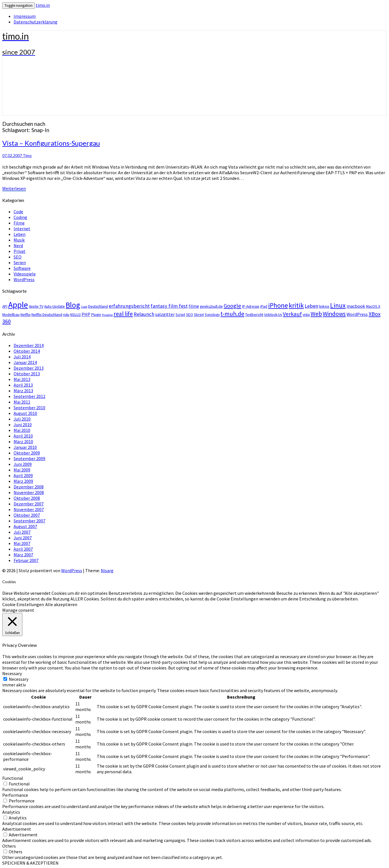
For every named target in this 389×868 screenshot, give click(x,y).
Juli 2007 (22, 532)
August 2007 (25, 526)
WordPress (24, 279)
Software (22, 268)
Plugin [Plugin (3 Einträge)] (96, 315)
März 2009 (23, 481)
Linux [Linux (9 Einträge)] (338, 305)
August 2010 (25, 413)
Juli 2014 (22, 357)
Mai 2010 (22, 430)
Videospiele (25, 274)
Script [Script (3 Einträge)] (180, 315)
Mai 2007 (22, 543)
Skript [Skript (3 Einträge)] (199, 315)
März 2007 (23, 555)
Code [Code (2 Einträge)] (84, 307)
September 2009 (29, 458)
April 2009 (23, 475)
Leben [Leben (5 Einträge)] (311, 306)
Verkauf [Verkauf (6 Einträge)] (292, 314)
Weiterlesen (14, 188)
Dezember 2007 (29, 504)
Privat (20, 251)
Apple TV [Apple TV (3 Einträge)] (36, 306)
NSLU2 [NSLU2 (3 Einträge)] (75, 315)
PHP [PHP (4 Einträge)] (86, 314)
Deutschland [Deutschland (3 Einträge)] (98, 306)
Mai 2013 (22, 379)
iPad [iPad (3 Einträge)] (264, 306)
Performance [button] (15, 795)
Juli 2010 (22, 419)
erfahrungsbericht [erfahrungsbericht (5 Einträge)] (129, 306)
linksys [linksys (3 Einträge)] (324, 306)
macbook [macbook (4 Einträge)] (356, 306)
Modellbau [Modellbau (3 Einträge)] (11, 315)
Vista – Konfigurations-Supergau (51, 143)
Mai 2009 (22, 470)
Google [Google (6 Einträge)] (232, 306)
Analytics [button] (11, 812)
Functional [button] (13, 778)
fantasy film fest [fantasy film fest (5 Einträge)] (169, 306)
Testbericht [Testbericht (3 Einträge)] (254, 315)
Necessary (19, 679)
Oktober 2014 (27, 351)
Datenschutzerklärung (36, 22)
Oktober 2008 (27, 498)
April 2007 (23, 549)
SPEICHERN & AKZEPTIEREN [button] (30, 863)
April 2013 (23, 385)
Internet (22, 229)
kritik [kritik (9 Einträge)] (296, 305)
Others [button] (9, 846)
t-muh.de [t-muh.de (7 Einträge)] (232, 314)
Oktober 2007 (27, 515)
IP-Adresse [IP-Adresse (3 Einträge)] (251, 306)
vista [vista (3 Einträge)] (306, 315)
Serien (20, 262)
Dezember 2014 (29, 345)
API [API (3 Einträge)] (5, 306)
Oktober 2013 (27, 374)
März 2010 (23, 441)
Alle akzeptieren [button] (61, 604)
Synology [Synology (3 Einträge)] (212, 315)
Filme (19, 223)
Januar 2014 (25, 362)
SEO (18, 257)
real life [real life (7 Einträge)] (123, 314)
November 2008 (29, 492)
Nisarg (107, 570)
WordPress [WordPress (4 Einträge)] (357, 314)
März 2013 (23, 391)
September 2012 (29, 396)
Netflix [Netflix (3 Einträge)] (25, 315)
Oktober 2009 (27, 453)
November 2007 (29, 509)
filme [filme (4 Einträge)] (194, 306)
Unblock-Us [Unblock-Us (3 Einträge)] (273, 315)
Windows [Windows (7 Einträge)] (334, 314)
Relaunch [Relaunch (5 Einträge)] (144, 314)
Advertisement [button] (17, 829)
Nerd (18, 245)
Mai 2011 (22, 402)
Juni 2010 (23, 425)
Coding (20, 217)
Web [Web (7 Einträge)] (316, 314)
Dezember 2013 (29, 368)
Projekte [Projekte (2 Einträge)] (107, 315)
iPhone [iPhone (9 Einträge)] (278, 305)
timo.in (43, 5)
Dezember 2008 (29, 487)
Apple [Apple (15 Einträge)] (18, 305)
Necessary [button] (12, 673)
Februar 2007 (26, 560)
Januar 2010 (25, 447)
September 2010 (29, 408)
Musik (19, 240)
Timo (27, 156)
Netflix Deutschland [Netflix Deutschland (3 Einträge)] (47, 315)
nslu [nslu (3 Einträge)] (66, 315)
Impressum (25, 16)
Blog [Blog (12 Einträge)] (73, 305)
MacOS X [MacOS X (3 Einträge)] (373, 306)
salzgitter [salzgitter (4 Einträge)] (165, 314)
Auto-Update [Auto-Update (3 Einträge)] (54, 306)
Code (18, 212)
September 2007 (29, 521)
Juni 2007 (23, 538)
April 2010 (23, 436)
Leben (20, 234)
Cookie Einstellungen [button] (23, 604)
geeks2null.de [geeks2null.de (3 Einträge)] (211, 306)
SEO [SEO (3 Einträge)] (190, 315)
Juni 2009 (23, 464)
